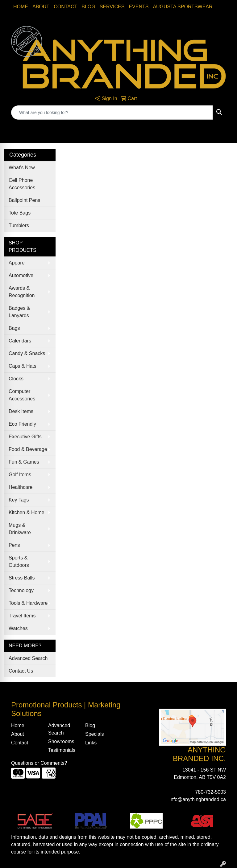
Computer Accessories (22, 395)
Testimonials (62, 750)
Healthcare (21, 487)
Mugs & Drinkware (20, 529)
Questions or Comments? (39, 763)
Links (91, 743)
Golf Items (20, 475)
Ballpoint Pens (24, 200)
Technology (21, 590)
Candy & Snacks (27, 353)
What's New (22, 168)
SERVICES (112, 7)
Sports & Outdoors (19, 561)
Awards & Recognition (22, 292)
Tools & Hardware (28, 603)
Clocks (16, 379)
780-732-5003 (210, 792)
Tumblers (19, 225)
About (41, 7)
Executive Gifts (25, 437)
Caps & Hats (23, 366)
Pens (14, 545)
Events (139, 7)
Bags (14, 328)
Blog (88, 7)
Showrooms (61, 741)
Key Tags (19, 500)
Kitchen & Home (27, 512)
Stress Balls (22, 578)
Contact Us (21, 671)
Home (21, 7)
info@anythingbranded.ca (198, 799)
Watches (18, 628)
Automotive (21, 275)
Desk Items (21, 411)
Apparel (17, 263)
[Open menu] (225, 133)
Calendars (20, 341)
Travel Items (22, 616)
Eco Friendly (22, 424)
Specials (94, 734)
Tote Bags (20, 213)
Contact (65, 7)
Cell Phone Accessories (22, 184)
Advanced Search (28, 658)
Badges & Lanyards (19, 312)
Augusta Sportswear (183, 7)
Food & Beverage (28, 449)
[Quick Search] (112, 113)
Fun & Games (24, 462)
